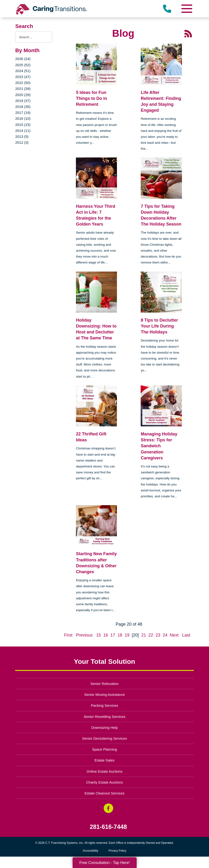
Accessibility (91, 851)
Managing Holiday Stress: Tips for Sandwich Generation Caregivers (159, 446)
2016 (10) (23, 118)
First (68, 635)
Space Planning (104, 749)
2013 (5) (22, 136)
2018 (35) (23, 107)
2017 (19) (23, 113)
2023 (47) (23, 77)
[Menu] (187, 9)
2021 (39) (23, 89)
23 (158, 635)
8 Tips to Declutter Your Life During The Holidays (159, 326)
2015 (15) (23, 125)
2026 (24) (23, 59)
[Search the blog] (34, 37)
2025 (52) (23, 65)
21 (144, 635)
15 (98, 635)
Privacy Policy (118, 851)
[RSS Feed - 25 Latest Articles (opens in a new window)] (188, 33)
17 (113, 635)
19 (127, 635)
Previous (84, 635)
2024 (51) (23, 71)
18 (120, 635)
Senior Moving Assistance (105, 695)
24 (165, 635)
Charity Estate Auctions (104, 782)
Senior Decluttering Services (104, 738)
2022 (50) (23, 83)
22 (151, 635)
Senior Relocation (104, 684)
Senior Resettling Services (105, 717)
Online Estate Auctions (104, 771)
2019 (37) (23, 101)
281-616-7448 (108, 827)
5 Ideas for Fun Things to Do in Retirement (91, 98)
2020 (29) (23, 95)
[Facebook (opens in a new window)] (108, 808)
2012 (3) (22, 142)
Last (186, 635)
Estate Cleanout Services (104, 793)
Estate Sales (104, 760)
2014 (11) (23, 131)
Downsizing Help (105, 727)
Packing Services (104, 705)
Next (174, 635)
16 (106, 635)
